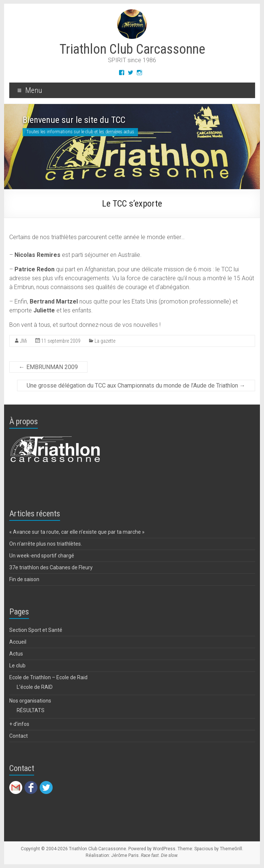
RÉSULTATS (31, 710)
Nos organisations (30, 701)
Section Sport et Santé (36, 630)
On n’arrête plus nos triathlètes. (46, 544)
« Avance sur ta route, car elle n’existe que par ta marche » (77, 532)
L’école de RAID (35, 687)
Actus (16, 654)
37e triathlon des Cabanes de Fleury (51, 567)
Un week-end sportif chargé (42, 556)
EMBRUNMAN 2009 (48, 367)
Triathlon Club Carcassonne (132, 49)
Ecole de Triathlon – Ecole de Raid (48, 677)
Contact (19, 736)
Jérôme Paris (125, 855)
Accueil (18, 642)
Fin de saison (24, 579)
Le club (17, 666)
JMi (24, 341)
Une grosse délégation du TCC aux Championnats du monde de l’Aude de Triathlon (136, 386)
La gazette (105, 341)
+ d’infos (19, 724)
